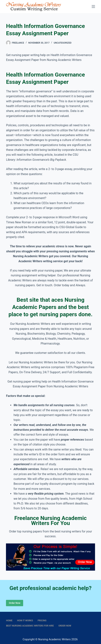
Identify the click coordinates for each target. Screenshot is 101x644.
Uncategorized (63, 43)
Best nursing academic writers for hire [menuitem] (30, 626)
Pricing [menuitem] (42, 621)
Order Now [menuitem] (65, 626)
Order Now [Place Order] (15, 603)
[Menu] (93, 7)
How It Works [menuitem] (25, 621)
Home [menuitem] (9, 621)
